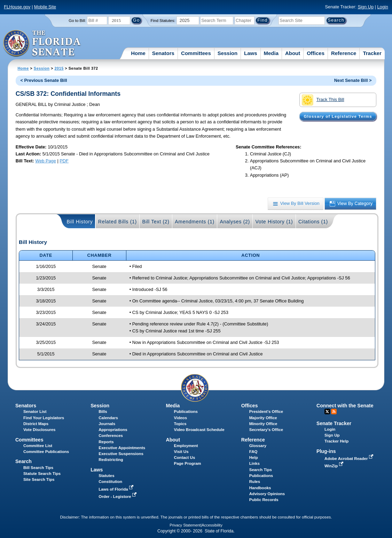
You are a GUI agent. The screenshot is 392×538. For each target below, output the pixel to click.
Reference (344, 53)
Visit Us (181, 452)
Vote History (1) (274, 222)
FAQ (253, 452)
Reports (106, 442)
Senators (163, 53)
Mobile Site (45, 7)
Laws (251, 53)
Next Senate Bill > (353, 80)
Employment (186, 446)
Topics (180, 424)
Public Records (264, 500)
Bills (103, 412)
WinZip (334, 466)
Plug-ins (326, 451)
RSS (334, 412)
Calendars (108, 418)
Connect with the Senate (345, 406)
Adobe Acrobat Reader (350, 459)
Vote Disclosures (40, 430)
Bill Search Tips (38, 468)
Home (138, 53)
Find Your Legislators (44, 418)
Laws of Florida (117, 489)
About (293, 53)
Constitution (110, 482)
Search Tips (261, 470)
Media (271, 53)
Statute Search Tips (42, 474)
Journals (107, 424)
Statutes (106, 476)
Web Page (46, 161)
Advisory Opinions (267, 494)
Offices (316, 53)
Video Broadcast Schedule (199, 430)
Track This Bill (323, 100)
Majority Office (263, 418)
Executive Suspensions (121, 454)
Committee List (38, 446)
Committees (196, 53)
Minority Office (263, 424)
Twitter (327, 412)
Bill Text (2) (156, 222)
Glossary (258, 446)
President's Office (266, 412)
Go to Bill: (77, 21)
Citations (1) (313, 222)
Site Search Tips (39, 479)
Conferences (111, 436)
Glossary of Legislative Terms (338, 116)
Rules (255, 482)
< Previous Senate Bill (44, 80)
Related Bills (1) (117, 222)
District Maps (36, 424)
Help (254, 458)
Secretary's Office (266, 430)
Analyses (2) (235, 222)
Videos (181, 418)
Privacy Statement (185, 525)
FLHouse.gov (17, 7)
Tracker (372, 53)
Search (23, 461)
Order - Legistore (118, 497)
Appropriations (113, 430)
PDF (64, 161)
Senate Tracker (334, 423)
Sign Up (366, 7)
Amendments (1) (195, 222)
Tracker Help (336, 441)
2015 (59, 68)
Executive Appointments (122, 448)
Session (228, 53)
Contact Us (185, 458)
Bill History (80, 222)
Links (254, 463)
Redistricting (111, 460)
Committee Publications (46, 452)
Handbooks (260, 488)
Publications (186, 412)
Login (382, 7)
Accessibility (212, 525)
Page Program (188, 463)
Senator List (35, 412)
